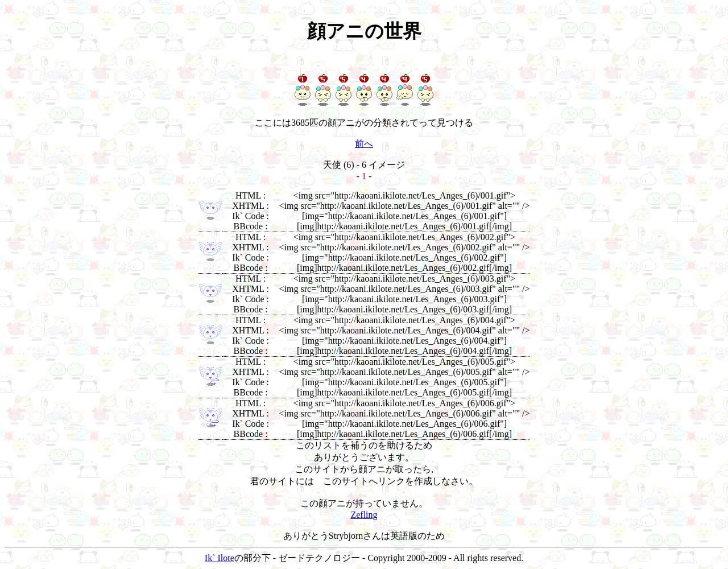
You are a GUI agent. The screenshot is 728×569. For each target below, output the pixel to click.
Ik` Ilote (220, 558)
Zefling (364, 515)
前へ (364, 144)
